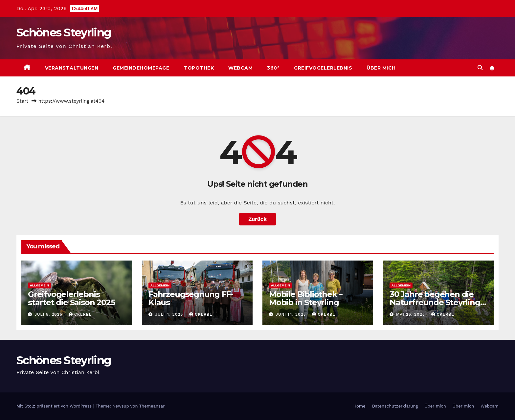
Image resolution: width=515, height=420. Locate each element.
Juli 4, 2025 (170, 314)
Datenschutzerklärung (395, 406)
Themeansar (152, 406)
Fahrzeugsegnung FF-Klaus (191, 298)
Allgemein (39, 285)
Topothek (199, 68)
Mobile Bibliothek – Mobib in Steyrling (306, 298)
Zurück (257, 219)
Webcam (240, 68)
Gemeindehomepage (141, 68)
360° (273, 68)
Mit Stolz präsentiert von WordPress (55, 406)
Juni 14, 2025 (292, 314)
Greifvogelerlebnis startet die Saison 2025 (71, 298)
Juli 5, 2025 (49, 314)
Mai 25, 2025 (411, 314)
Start (22, 101)
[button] (480, 68)
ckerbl (80, 314)
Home (359, 406)
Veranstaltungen (72, 68)
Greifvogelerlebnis (323, 68)
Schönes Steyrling (64, 32)
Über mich (381, 68)
